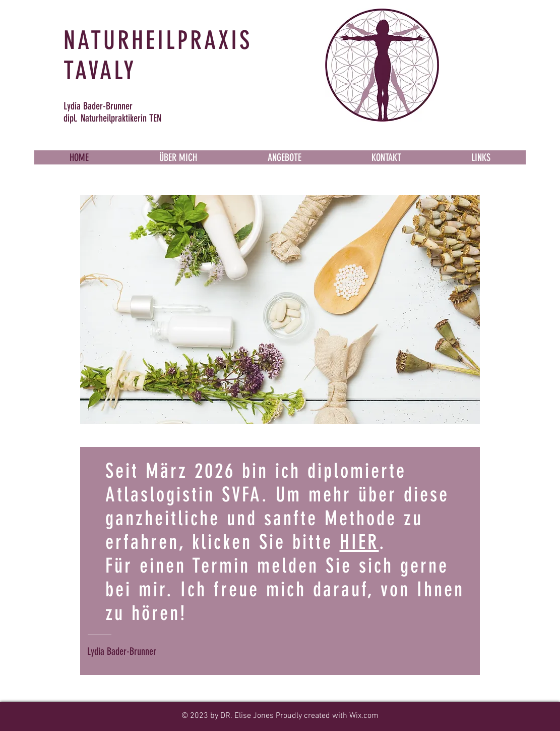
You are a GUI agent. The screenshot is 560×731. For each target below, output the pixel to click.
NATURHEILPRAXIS (158, 40)
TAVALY (100, 71)
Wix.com (364, 716)
